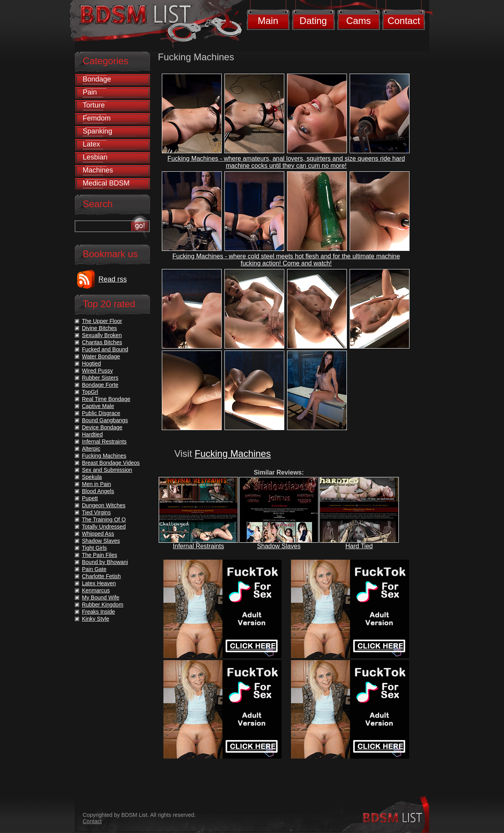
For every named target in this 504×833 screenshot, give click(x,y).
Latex (91, 144)
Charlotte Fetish (101, 576)
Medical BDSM (106, 183)
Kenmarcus (96, 590)
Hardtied (92, 434)
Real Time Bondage (106, 399)
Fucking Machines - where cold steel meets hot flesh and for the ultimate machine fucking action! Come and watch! (286, 260)
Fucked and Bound (105, 349)
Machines (98, 170)
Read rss (113, 279)
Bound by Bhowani (105, 562)
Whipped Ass (98, 534)
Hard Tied (359, 546)
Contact (404, 21)
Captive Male (98, 406)
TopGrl (90, 392)
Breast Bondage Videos (111, 463)
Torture (94, 105)
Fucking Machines (233, 454)
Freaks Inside (98, 612)
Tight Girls (94, 548)
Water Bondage (101, 356)
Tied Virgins (96, 512)
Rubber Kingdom (103, 605)
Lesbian (95, 157)
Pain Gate (94, 569)
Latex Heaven (99, 583)
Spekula (92, 477)
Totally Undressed (104, 527)
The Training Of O (104, 519)
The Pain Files (99, 555)
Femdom (97, 118)
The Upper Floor (102, 321)
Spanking (97, 131)
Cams (359, 21)
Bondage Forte (100, 385)
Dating (313, 21)
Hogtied (91, 364)
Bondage (97, 79)
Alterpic (91, 449)
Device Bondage (102, 427)
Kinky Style (95, 619)
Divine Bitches (99, 328)
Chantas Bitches (102, 342)
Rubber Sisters (100, 378)
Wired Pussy (97, 371)
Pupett (90, 498)
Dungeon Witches (104, 505)
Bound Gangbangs (105, 420)
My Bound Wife (101, 597)
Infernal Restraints (198, 546)
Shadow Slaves (279, 546)
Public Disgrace (101, 413)
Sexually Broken (102, 335)
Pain (90, 92)
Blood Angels (98, 491)
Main (268, 21)
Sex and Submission (107, 470)
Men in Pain (96, 484)
